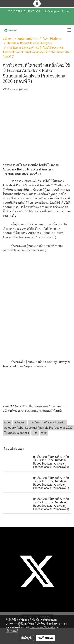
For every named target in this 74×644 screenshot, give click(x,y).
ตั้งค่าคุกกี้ (26, 638)
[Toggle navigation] (69, 30)
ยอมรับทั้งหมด (45, 638)
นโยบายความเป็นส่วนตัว (42, 627)
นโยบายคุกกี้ (12, 631)
